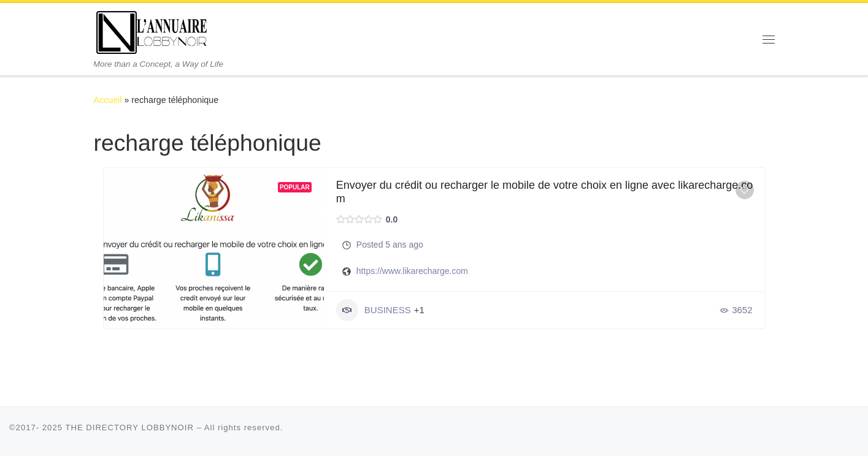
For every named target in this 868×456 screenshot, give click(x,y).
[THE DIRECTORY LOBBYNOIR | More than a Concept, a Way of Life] (152, 31)
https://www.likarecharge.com (412, 271)
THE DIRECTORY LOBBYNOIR (129, 427)
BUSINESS (374, 310)
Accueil (108, 100)
